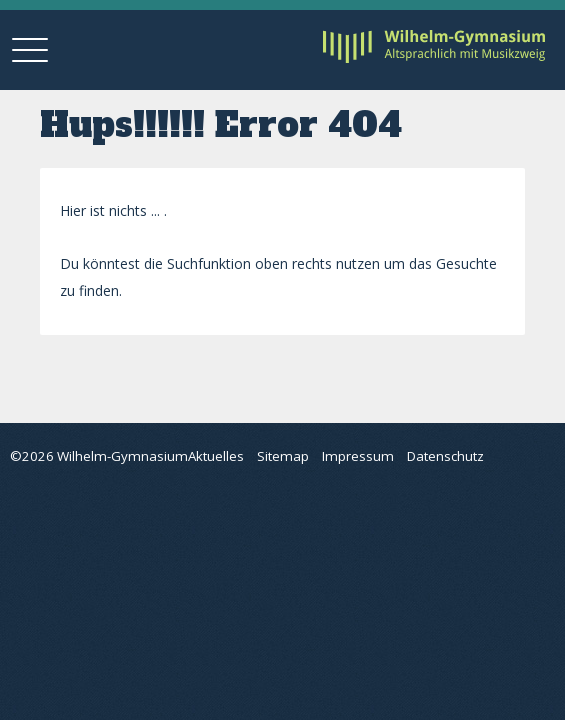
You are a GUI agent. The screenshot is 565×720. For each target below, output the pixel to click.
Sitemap (283, 456)
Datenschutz (445, 456)
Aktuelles (216, 456)
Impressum (358, 456)
